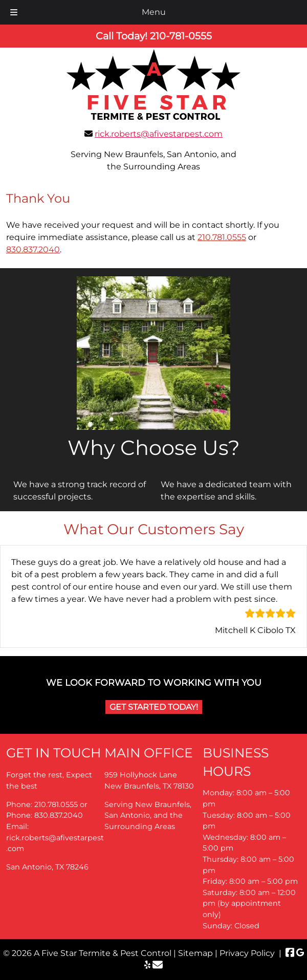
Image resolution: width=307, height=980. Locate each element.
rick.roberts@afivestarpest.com (159, 134)
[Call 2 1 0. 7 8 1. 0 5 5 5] (181, 36)
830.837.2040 (33, 249)
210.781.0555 (222, 237)
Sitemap (195, 953)
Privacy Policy (247, 953)
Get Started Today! (154, 707)
